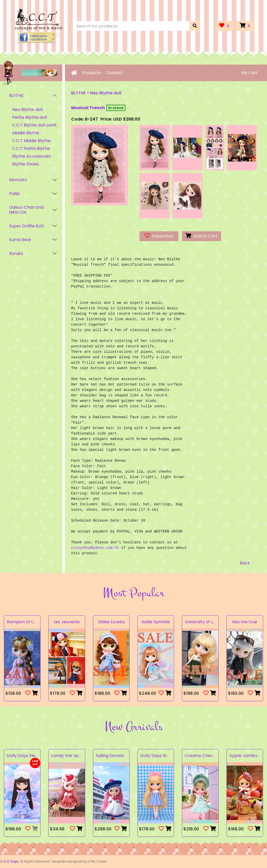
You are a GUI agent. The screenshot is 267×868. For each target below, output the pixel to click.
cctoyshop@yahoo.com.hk (95, 548)
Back (245, 563)
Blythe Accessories (32, 156)
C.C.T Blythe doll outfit (35, 125)
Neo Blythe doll (27, 110)
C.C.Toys (11, 861)
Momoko (18, 180)
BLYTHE (16, 96)
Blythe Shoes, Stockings (24, 167)
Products (92, 73)
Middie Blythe (26, 133)
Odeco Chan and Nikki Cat (26, 210)
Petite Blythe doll (29, 117)
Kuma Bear (20, 240)
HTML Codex (97, 861)
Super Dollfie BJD (26, 226)
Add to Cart (201, 236)
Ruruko (16, 253)
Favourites (159, 236)
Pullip (14, 194)
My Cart (250, 73)
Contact (115, 73)
